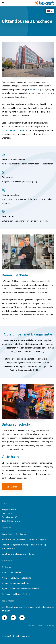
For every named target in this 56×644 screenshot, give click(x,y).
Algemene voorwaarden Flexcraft (16, 578)
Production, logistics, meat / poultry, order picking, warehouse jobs (24, 547)
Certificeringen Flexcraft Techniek (16, 594)
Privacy (41, 625)
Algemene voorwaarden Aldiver (15, 583)
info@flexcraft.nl (9, 510)
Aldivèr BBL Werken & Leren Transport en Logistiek (24, 539)
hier (7, 318)
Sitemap (51, 625)
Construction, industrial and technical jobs (20, 554)
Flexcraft (34, 89)
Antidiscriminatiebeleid (12, 572)
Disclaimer (6, 567)
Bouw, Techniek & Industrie (14, 534)
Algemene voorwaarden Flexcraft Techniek (20, 589)
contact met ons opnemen (13, 130)
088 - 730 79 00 (8, 513)
